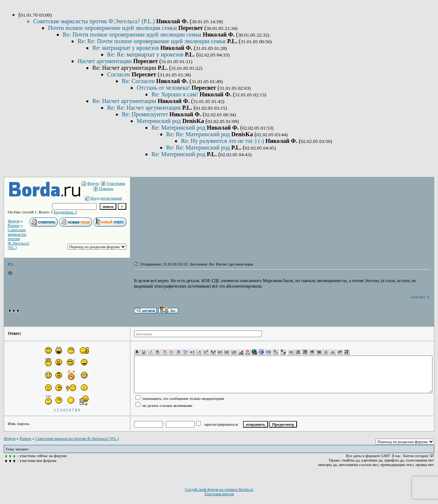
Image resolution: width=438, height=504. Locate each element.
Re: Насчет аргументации (125, 101)
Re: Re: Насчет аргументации (145, 108)
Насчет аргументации (105, 61)
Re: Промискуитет (146, 114)
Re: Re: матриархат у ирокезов (146, 54)
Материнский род (160, 121)
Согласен (119, 74)
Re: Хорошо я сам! (175, 94)
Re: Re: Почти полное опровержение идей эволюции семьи (152, 41)
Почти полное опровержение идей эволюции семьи (113, 28)
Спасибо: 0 (420, 297)
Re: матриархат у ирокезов (126, 48)
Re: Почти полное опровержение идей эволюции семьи (133, 35)
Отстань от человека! (164, 88)
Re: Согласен (139, 81)
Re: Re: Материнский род (199, 134)
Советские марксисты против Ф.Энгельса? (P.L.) (95, 21)
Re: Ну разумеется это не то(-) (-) (223, 141)
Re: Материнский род (179, 128)
